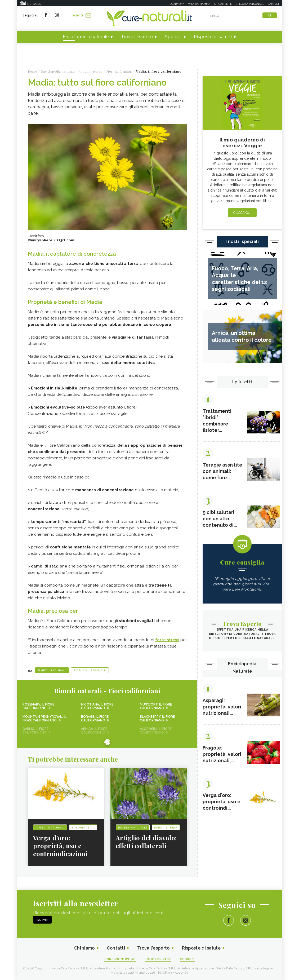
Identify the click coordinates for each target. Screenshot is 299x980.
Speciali (173, 37)
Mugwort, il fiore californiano (156, 706)
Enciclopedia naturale (86, 37)
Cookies (187, 959)
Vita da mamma (199, 4)
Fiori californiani (90, 670)
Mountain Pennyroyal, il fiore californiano (44, 719)
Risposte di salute (213, 37)
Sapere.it (274, 4)
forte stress (167, 640)
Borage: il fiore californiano (95, 719)
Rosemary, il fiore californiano (38, 706)
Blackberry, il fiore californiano (157, 719)
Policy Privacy (158, 959)
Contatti (116, 948)
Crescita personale (250, 4)
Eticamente (223, 4)
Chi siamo (84, 948)
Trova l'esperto (137, 37)
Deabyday (177, 4)
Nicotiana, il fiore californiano (97, 706)
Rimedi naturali (52, 670)
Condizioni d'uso (120, 959)
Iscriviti (82, 15)
